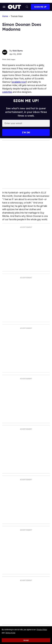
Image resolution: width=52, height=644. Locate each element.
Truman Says (17, 16)
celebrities (7, 92)
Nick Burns (18, 51)
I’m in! (26, 132)
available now (19, 82)
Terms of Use (10, 633)
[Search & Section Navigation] (4, 7)
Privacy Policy (42, 630)
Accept (26, 640)
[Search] (27, 7)
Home (5, 16)
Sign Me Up (40, 7)
